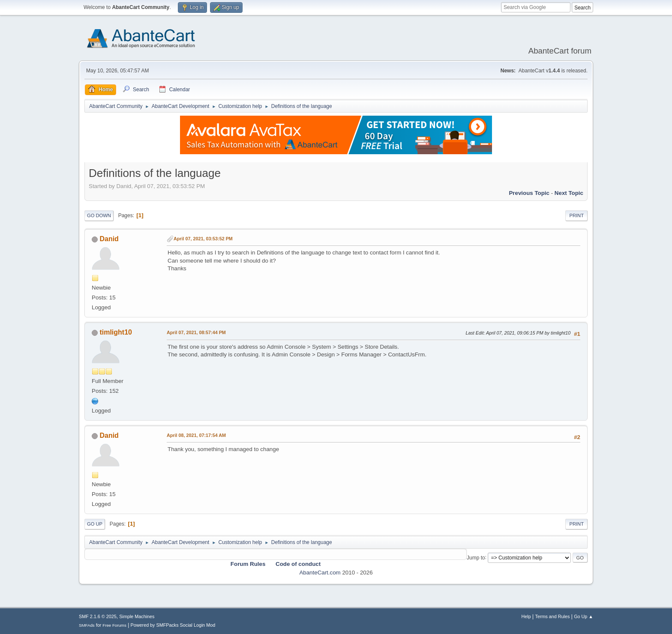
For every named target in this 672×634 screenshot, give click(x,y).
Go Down (99, 215)
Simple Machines (137, 616)
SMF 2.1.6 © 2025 (98, 616)
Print (576, 215)
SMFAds (87, 625)
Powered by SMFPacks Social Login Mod (173, 625)
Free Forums (114, 625)
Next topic (569, 193)
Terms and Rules (553, 616)
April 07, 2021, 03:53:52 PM (203, 239)
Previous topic (529, 193)
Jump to (476, 557)
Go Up (95, 524)
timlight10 (116, 332)
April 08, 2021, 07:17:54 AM (196, 435)
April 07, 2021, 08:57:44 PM (196, 332)
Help (526, 616)
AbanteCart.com (320, 573)
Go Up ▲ (583, 616)
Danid (109, 239)
